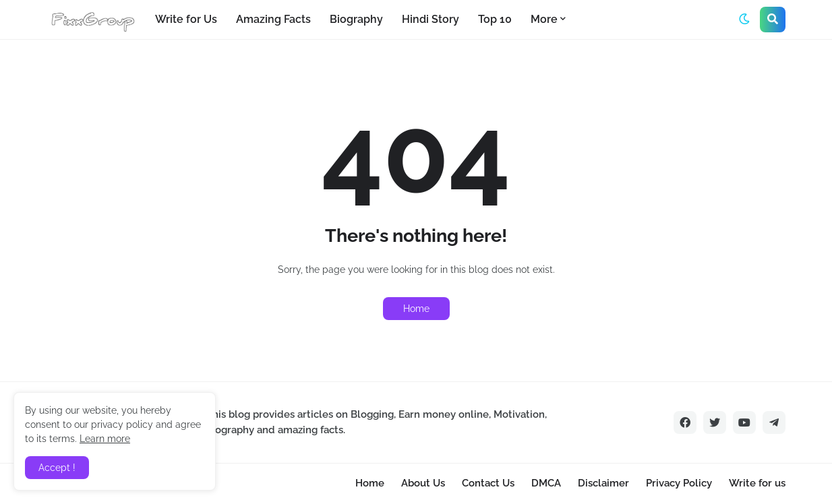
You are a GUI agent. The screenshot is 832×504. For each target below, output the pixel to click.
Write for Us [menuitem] (186, 19)
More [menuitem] (544, 19)
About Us (423, 483)
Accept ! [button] (57, 468)
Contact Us (488, 483)
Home (416, 309)
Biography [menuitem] (356, 19)
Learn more (105, 439)
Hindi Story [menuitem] (430, 19)
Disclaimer (603, 483)
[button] (744, 20)
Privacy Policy (679, 483)
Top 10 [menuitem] (495, 19)
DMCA (546, 483)
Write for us (757, 483)
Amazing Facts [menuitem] (273, 19)
